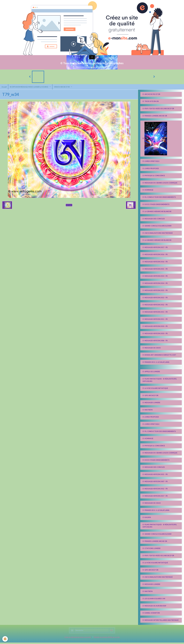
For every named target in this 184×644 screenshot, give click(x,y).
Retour (69, 206)
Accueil (4, 88)
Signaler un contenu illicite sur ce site (107, 638)
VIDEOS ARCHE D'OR (63, 88)
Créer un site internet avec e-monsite (78, 638)
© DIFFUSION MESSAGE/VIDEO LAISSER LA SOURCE (30, 88)
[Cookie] (5, 639)
